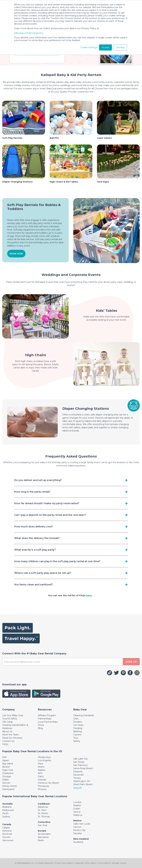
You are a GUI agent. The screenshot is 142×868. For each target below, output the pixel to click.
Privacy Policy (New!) (64, 863)
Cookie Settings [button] (89, 47)
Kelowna (7, 831)
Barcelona (43, 837)
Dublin (77, 809)
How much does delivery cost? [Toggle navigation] (34, 527)
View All (77, 788)
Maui (40, 764)
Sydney (6, 817)
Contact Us (8, 741)
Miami (41, 767)
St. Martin (43, 813)
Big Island (8, 764)
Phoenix (42, 789)
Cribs (76, 719)
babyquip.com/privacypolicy (29, 33)
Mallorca (78, 815)
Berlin (41, 840)
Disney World (9, 786)
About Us (7, 731)
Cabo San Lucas (82, 824)
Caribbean (44, 804)
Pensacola (43, 786)
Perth (5, 813)
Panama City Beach (48, 783)
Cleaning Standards (84, 715)
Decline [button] (120, 47)
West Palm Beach (83, 784)
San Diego (79, 762)
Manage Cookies (119, 863)
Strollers (78, 722)
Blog (40, 728)
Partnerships (45, 719)
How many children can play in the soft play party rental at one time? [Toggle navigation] (57, 561)
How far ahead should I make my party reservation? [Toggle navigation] (47, 503)
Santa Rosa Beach (83, 768)
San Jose (43, 825)
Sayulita (77, 833)
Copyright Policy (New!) (86, 863)
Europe (42, 831)
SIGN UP (131, 662)
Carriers (77, 735)
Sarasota (78, 772)
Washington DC (82, 781)
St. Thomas (44, 817)
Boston (6, 767)
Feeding (78, 728)
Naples (42, 770)
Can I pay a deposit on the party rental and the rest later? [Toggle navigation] (50, 515)
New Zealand (81, 839)
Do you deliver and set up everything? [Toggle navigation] (38, 480)
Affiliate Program (47, 715)
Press (41, 725)
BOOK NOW (16, 254)
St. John (42, 810)
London (77, 802)
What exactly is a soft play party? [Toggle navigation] (35, 550)
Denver (6, 783)
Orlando (42, 780)
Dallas (5, 780)
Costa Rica (44, 822)
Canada (7, 824)
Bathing (78, 731)
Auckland (78, 842)
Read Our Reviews (12, 738)
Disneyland (8, 789)
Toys (76, 738)
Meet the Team (11, 735)
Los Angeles (44, 760)
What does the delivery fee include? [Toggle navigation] (37, 538)
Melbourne (8, 810)
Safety (77, 741)
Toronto (6, 837)
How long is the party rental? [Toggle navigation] (32, 492)
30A (4, 757)
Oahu (41, 776)
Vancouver (8, 840)
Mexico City (79, 830)
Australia (7, 804)
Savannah (78, 775)
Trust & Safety (10, 719)
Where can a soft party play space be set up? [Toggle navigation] (43, 573)
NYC (40, 773)
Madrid (77, 805)
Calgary (6, 828)
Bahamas (43, 807)
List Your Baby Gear (13, 715)
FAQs (5, 744)
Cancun (77, 827)
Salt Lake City (81, 759)
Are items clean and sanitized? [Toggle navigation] (34, 585)
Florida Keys (44, 757)
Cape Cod (7, 770)
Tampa (77, 778)
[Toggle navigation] (9, 710)
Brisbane (7, 807)
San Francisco (81, 765)
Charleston (8, 773)
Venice (77, 812)
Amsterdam (44, 834)
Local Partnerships (48, 722)
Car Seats (78, 725)
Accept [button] (106, 47)
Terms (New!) (104, 863)
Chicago (7, 776)
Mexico (77, 821)
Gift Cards (7, 722)
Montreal (7, 834)
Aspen (6, 760)
